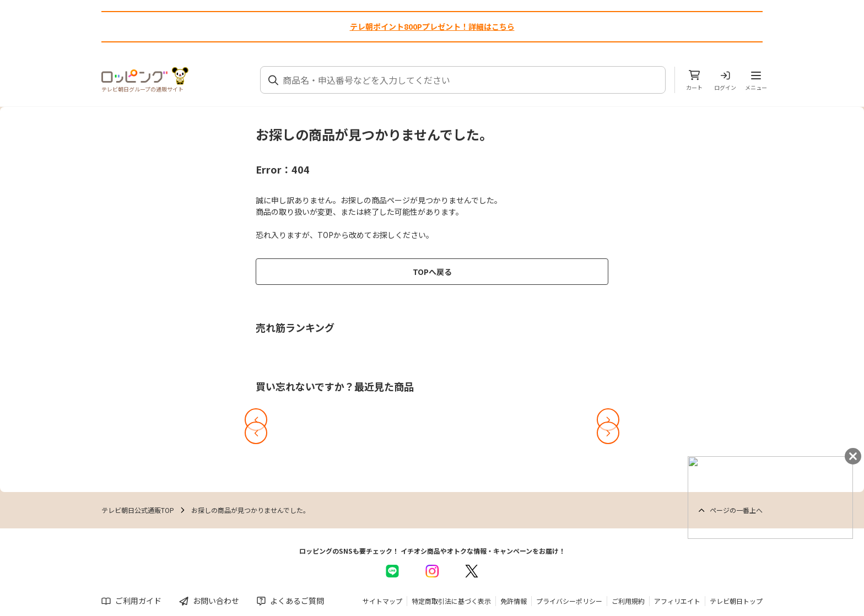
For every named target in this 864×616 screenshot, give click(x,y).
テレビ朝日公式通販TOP (138, 510)
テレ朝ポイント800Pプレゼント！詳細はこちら (432, 26)
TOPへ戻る (432, 272)
